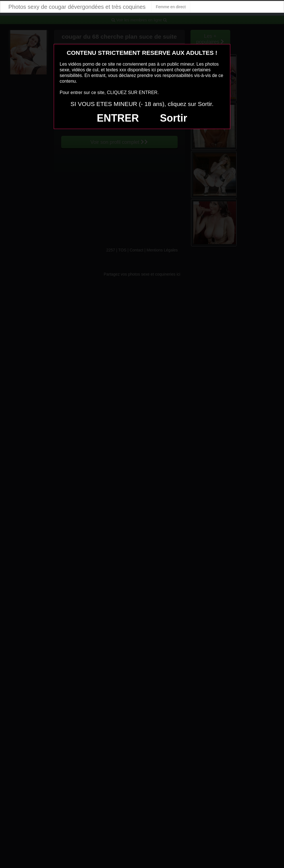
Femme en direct (171, 7)
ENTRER (118, 118)
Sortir (173, 118)
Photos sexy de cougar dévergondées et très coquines (77, 7)
